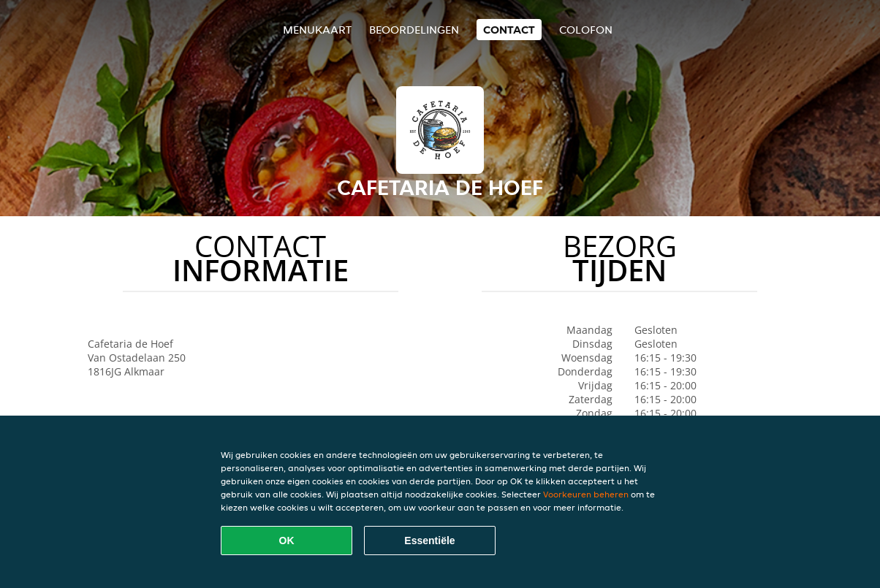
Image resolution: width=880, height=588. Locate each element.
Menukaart (317, 30)
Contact (509, 30)
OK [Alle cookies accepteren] (287, 541)
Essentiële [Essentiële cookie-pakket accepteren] (429, 541)
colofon (586, 30)
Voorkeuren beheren (586, 494)
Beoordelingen (414, 30)
